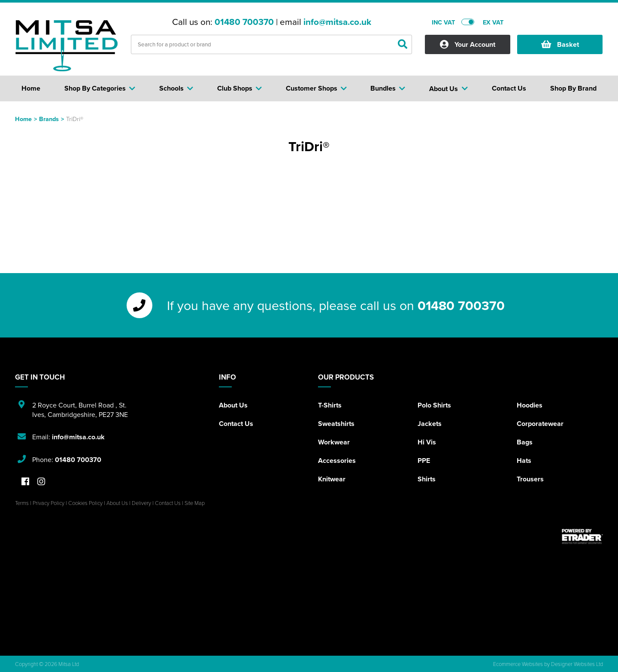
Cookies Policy (85, 503)
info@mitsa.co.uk (337, 22)
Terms (22, 503)
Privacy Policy (48, 503)
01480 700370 (244, 22)
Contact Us (236, 424)
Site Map (195, 503)
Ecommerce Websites (518, 664)
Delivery (141, 503)
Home (23, 119)
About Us (233, 405)
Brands (49, 119)
